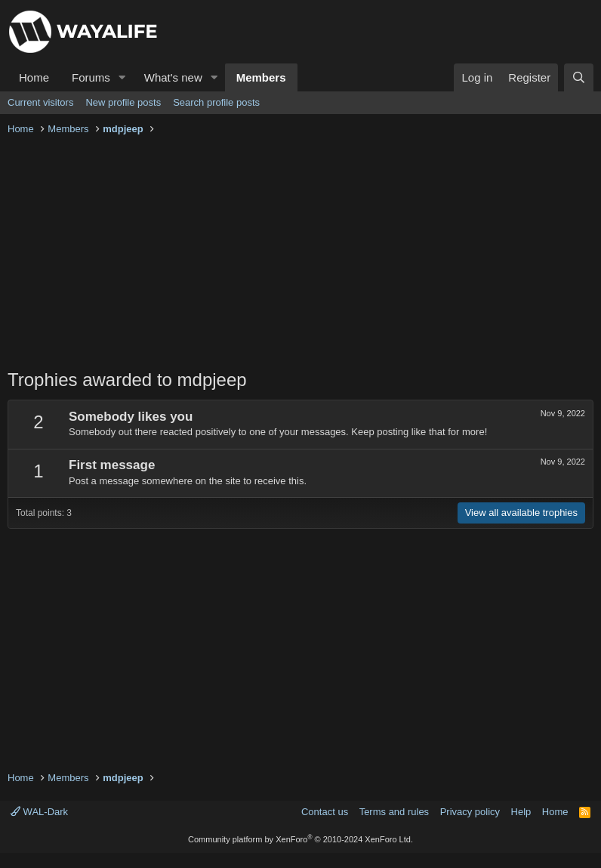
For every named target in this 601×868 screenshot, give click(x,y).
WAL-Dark (39, 812)
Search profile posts (216, 102)
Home (34, 77)
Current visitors (40, 102)
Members (261, 77)
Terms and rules (394, 812)
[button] (122, 77)
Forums (91, 77)
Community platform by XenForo (300, 839)
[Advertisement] (300, 254)
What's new (173, 77)
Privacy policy (470, 812)
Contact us (325, 812)
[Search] (579, 77)
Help (521, 812)
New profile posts (123, 102)
